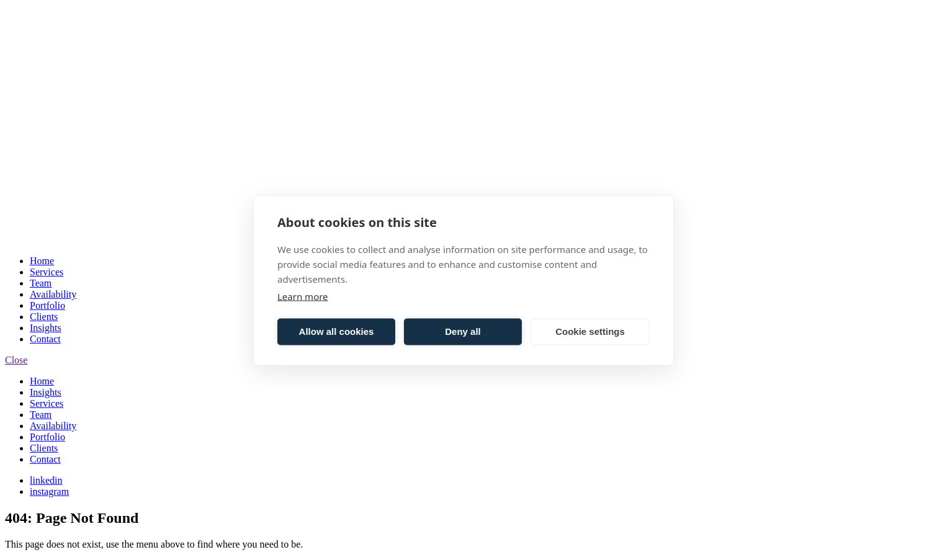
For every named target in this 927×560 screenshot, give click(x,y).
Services (47, 272)
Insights (46, 328)
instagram (49, 491)
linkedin (46, 480)
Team (41, 283)
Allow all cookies (337, 331)
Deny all (463, 331)
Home (42, 261)
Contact (45, 339)
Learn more (303, 296)
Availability (53, 294)
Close (16, 360)
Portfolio (47, 305)
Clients (44, 317)
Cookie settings (590, 331)
